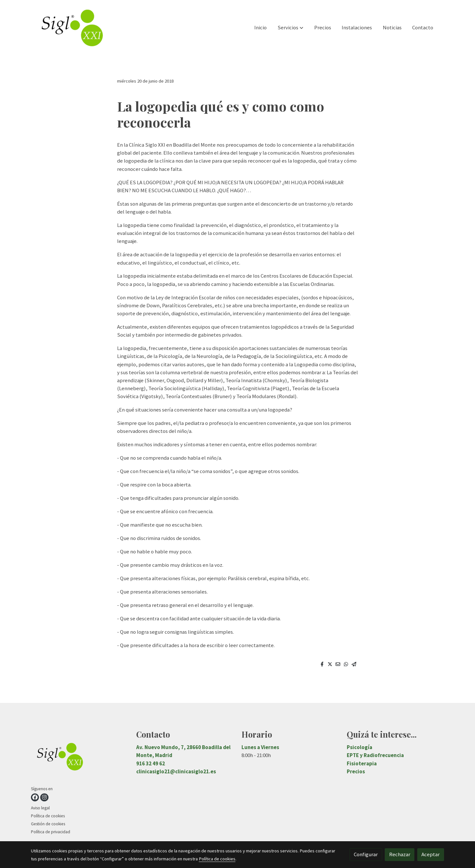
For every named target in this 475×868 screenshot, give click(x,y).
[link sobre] (80, 758)
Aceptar (430, 854)
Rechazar (400, 854)
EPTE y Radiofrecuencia (375, 755)
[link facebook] (35, 797)
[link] (72, 28)
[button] (290, 28)
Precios (356, 771)
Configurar (366, 854)
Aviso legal (40, 808)
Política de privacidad (51, 832)
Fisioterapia (362, 763)
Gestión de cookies (48, 824)
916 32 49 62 (151, 763)
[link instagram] (44, 797)
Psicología (360, 747)
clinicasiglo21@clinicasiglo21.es (176, 771)
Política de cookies (48, 816)
